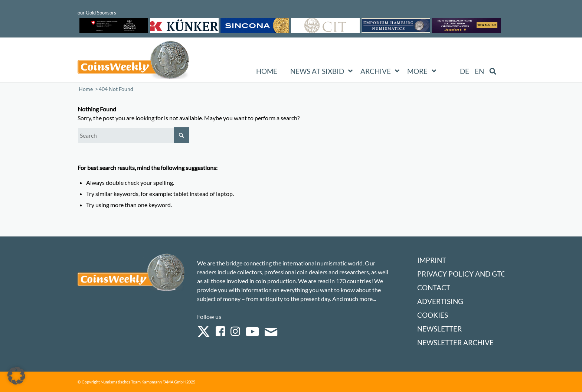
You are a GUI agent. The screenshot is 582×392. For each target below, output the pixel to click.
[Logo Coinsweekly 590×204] (133, 61)
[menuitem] (465, 71)
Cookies (433, 315)
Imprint (432, 260)
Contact (434, 288)
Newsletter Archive (455, 342)
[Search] (133, 135)
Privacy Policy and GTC (461, 274)
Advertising (440, 301)
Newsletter (439, 329)
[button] (16, 376)
